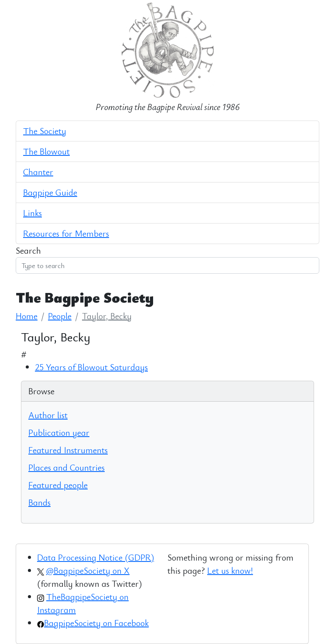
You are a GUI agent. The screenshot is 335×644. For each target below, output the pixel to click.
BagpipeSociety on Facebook (96, 623)
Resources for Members (66, 233)
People (60, 316)
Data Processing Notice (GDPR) (96, 557)
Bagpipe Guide (50, 192)
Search (28, 250)
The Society (45, 131)
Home (27, 316)
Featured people (58, 485)
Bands (39, 502)
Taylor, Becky (107, 316)
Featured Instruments (68, 450)
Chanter (38, 172)
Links (32, 213)
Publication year (59, 432)
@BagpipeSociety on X (88, 570)
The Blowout (46, 151)
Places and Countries (67, 467)
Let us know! (230, 570)
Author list (48, 415)
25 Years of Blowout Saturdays (91, 367)
